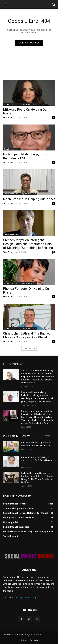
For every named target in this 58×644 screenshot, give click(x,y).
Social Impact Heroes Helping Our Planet (20, 104)
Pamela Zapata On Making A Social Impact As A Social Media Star (37, 460)
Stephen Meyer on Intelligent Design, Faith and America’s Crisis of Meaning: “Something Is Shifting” (29, 244)
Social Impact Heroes (12, 149)
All (40, 436)
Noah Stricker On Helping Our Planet (29, 199)
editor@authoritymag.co (27, 598)
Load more (29, 348)
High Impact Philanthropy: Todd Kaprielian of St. (26, 156)
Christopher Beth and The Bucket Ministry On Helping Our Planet (26, 335)
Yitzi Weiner (9, 117)
